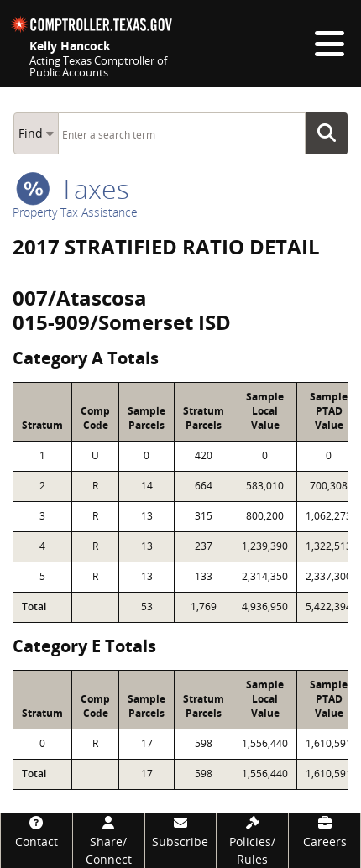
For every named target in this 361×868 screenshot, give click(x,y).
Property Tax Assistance (75, 212)
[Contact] (37, 831)
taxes (73, 188)
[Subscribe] (181, 831)
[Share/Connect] (109, 840)
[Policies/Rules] (252, 840)
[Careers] (324, 831)
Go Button (332, 133)
